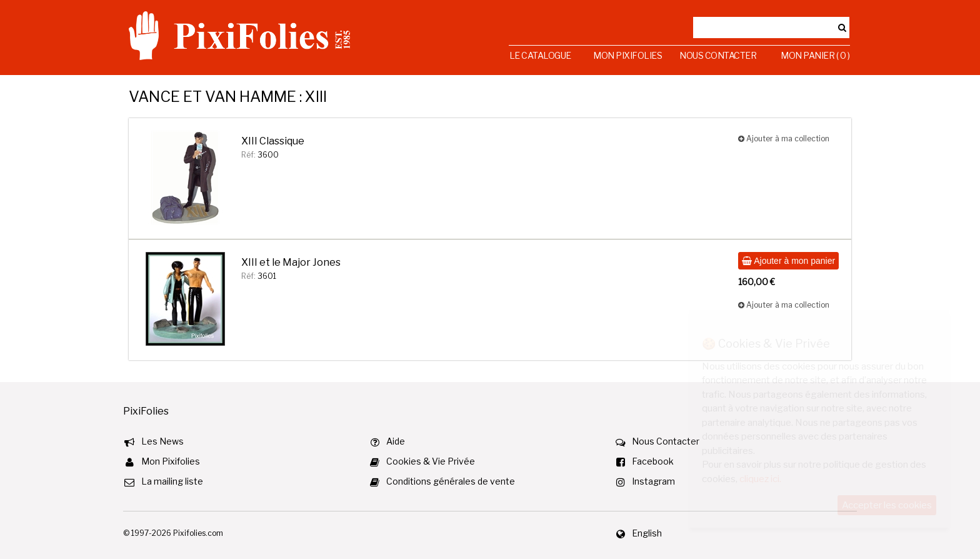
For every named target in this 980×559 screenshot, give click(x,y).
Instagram (653, 481)
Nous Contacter (718, 55)
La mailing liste (172, 481)
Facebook (653, 461)
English (647, 533)
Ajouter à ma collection (784, 138)
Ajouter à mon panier (788, 261)
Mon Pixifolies (627, 55)
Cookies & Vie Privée (431, 461)
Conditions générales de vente (451, 481)
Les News (162, 441)
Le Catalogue (540, 55)
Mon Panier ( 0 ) (815, 55)
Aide (396, 441)
